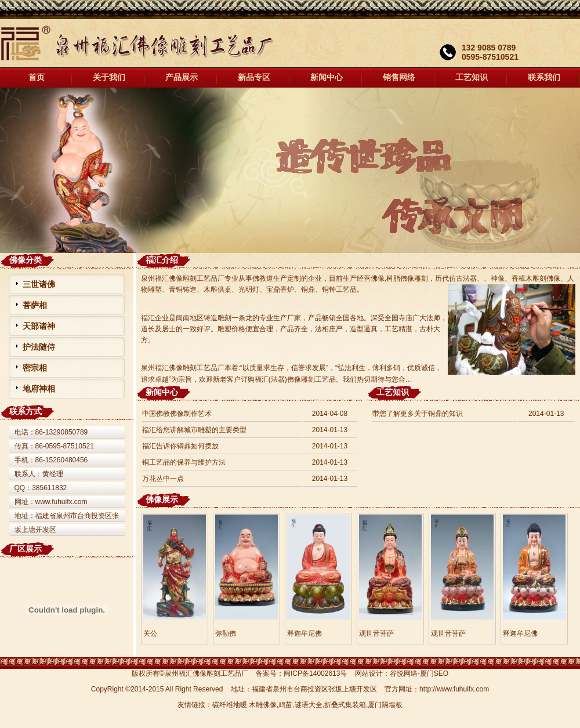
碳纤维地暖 (230, 705)
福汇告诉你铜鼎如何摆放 (180, 446)
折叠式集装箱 (345, 705)
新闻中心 (327, 77)
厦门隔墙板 (385, 705)
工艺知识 (472, 77)
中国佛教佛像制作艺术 (177, 414)
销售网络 (399, 77)
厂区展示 (26, 549)
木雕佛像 (263, 705)
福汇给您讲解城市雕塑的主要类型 (194, 430)
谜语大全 (309, 705)
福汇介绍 (162, 260)
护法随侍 (39, 347)
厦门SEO (434, 673)
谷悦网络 (404, 673)
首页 (37, 77)
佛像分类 (26, 260)
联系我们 (544, 77)
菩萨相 (35, 305)
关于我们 (109, 77)
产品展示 (182, 77)
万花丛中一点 (163, 479)
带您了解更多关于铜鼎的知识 (418, 414)
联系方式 (26, 411)
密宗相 (35, 368)
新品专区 (254, 77)
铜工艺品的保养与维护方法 (184, 462)
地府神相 (39, 389)
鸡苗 (285, 705)
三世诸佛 (39, 284)
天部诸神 (39, 326)
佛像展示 (162, 499)
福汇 (290, 170)
